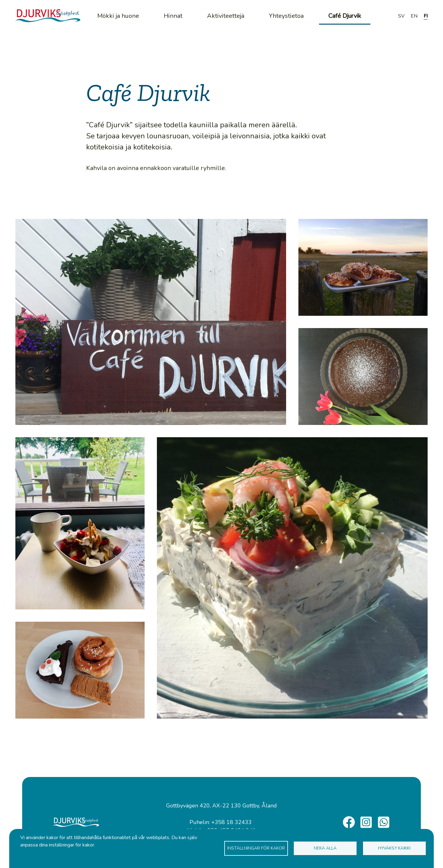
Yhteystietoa (286, 16)
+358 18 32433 (231, 822)
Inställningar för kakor (256, 848)
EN (414, 16)
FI (426, 16)
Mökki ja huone (118, 16)
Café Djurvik (345, 16)
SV (401, 16)
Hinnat (173, 16)
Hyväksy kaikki (394, 848)
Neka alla (325, 848)
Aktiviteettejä (226, 16)
